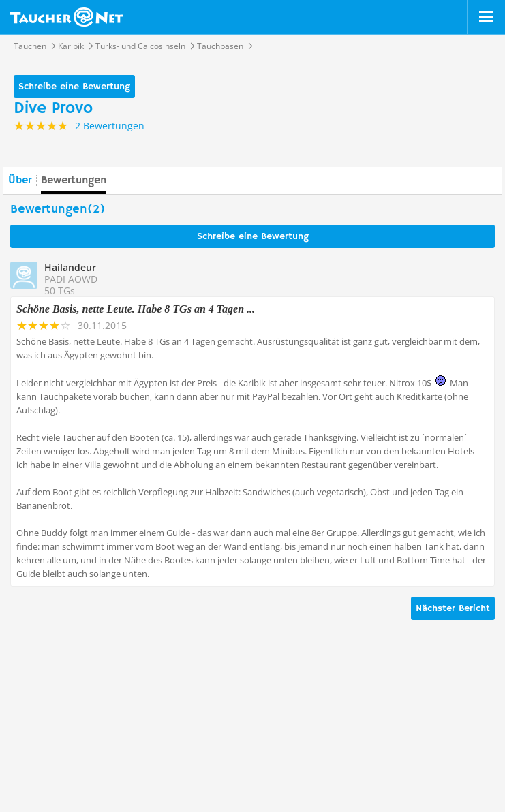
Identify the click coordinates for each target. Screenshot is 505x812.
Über (20, 181)
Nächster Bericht (453, 608)
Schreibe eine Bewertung (74, 87)
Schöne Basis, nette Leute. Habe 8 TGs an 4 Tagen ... (136, 309)
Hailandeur (70, 267)
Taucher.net (66, 17)
